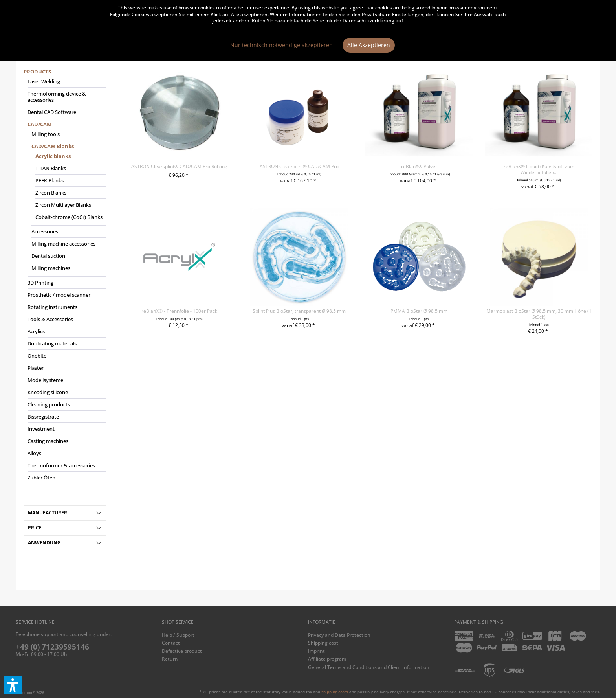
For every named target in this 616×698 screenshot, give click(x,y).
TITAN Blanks (51, 168)
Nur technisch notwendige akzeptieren (281, 45)
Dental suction (48, 256)
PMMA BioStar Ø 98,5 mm (419, 311)
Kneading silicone (48, 392)
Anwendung (44, 543)
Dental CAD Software (52, 112)
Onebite (37, 356)
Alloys (34, 453)
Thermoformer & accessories (61, 465)
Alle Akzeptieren (369, 45)
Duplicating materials (52, 343)
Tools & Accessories (50, 319)
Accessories (45, 231)
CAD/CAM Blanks (53, 146)
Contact (171, 643)
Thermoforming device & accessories (57, 97)
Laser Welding (44, 81)
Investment (41, 429)
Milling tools (46, 134)
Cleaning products (49, 404)
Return (170, 659)
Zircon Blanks (51, 193)
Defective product (182, 651)
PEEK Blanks (49, 180)
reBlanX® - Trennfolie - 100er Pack (179, 311)
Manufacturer (48, 513)
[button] (13, 685)
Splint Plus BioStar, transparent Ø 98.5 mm (299, 311)
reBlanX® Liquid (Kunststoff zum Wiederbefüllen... (539, 169)
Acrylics (36, 331)
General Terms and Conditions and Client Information (369, 667)
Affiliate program (327, 659)
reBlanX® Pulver (419, 166)
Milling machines (51, 268)
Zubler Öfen (41, 478)
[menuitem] (65, 278)
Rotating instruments (52, 307)
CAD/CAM (39, 124)
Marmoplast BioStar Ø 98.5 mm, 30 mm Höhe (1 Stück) (539, 314)
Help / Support (178, 635)
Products (37, 72)
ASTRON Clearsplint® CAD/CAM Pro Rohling (179, 166)
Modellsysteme (45, 380)
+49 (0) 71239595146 (52, 647)
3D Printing (40, 283)
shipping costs (335, 692)
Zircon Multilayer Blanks (63, 205)
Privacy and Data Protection (339, 635)
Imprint (316, 651)
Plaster (36, 368)
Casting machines (48, 441)
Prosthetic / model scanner (59, 295)
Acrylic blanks (53, 156)
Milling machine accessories (63, 244)
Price (35, 528)
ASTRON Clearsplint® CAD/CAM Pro (299, 166)
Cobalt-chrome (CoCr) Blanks (69, 217)
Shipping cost (323, 643)
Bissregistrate (43, 417)
